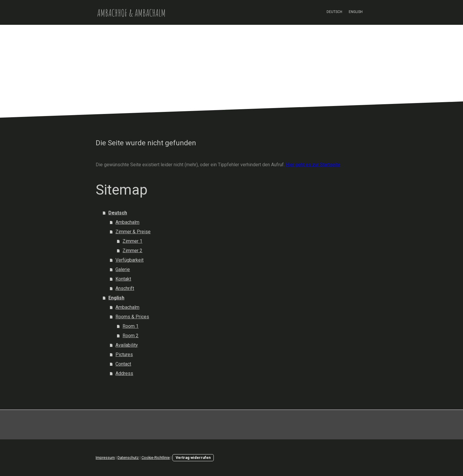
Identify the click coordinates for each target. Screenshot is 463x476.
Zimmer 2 (132, 251)
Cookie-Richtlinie (156, 458)
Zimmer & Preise (133, 232)
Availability (127, 345)
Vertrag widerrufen (193, 458)
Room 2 (131, 336)
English (356, 12)
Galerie (123, 269)
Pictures (124, 354)
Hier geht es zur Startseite (313, 165)
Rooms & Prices (132, 317)
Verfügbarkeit (129, 260)
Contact (123, 364)
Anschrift (125, 288)
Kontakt (123, 279)
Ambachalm (127, 222)
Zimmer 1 (132, 241)
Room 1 (131, 326)
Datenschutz (128, 458)
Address (124, 373)
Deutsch (334, 12)
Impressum (105, 458)
